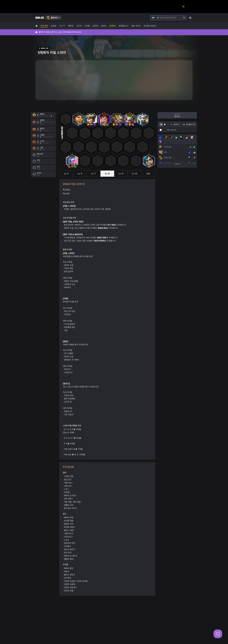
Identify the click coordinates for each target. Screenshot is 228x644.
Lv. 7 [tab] (94, 174)
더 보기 (177, 164)
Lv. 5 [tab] (66, 174)
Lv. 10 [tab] (135, 174)
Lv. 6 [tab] (80, 174)
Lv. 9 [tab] (121, 174)
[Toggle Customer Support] (218, 634)
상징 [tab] (148, 174)
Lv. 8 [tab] (107, 174)
